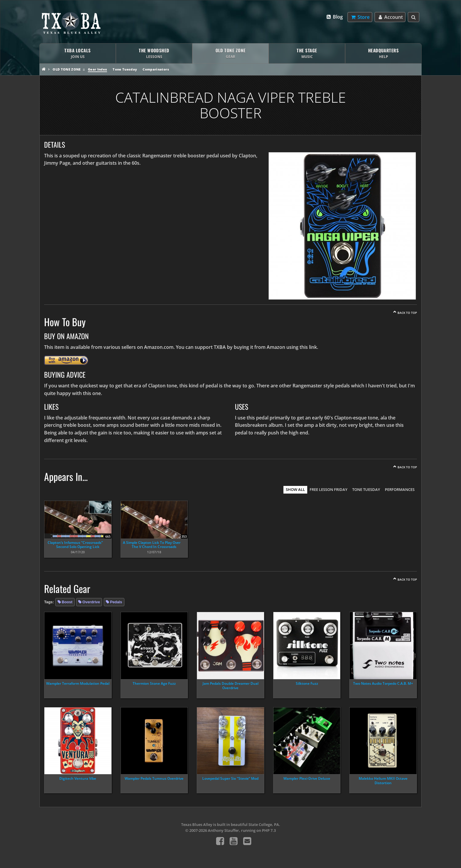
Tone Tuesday (125, 69)
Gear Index (97, 69)
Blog (334, 17)
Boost (67, 602)
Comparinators (156, 69)
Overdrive (91, 602)
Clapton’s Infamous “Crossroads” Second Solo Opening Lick (75, 545)
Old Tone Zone (67, 69)
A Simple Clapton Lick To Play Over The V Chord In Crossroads (152, 545)
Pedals (116, 602)
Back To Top (407, 313)
